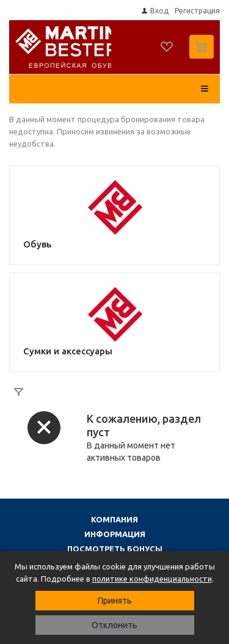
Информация (115, 534)
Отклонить (114, 625)
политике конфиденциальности (152, 579)
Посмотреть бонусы (115, 549)
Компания (114, 519)
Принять (115, 601)
